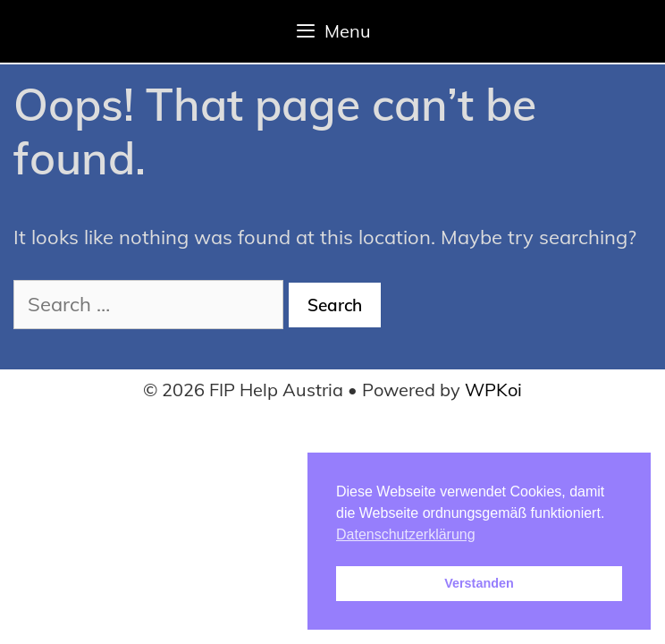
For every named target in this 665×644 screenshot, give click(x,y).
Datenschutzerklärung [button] (406, 534)
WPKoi (493, 390)
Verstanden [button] (479, 583)
